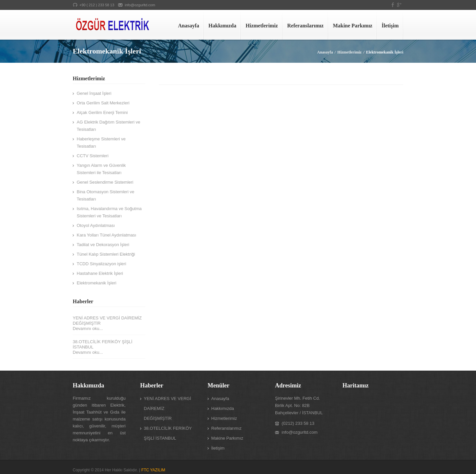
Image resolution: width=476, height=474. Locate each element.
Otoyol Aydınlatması (96, 225)
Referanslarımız (305, 26)
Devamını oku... (88, 328)
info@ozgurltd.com (140, 5)
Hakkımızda (222, 26)
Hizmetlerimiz (262, 26)
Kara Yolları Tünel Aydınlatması (106, 235)
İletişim (390, 26)
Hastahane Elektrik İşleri (100, 273)
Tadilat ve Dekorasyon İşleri (103, 245)
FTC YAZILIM (153, 470)
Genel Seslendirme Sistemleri (105, 182)
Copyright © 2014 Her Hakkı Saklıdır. (105, 470)
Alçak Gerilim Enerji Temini (102, 112)
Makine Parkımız (353, 26)
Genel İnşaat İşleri (94, 93)
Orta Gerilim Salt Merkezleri (103, 103)
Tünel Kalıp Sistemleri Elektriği (106, 254)
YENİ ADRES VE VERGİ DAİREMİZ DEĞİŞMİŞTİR (107, 321)
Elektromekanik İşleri (97, 283)
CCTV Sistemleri (93, 156)
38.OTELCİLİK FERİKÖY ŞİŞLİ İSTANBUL (102, 344)
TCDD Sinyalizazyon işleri (101, 264)
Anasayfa (189, 26)
